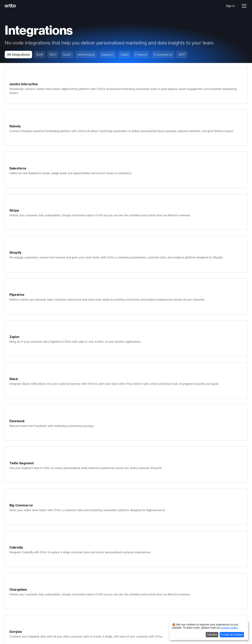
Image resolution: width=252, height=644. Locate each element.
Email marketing (86, 529)
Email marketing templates (194, 560)
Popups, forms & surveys (92, 562)
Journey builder (35, 534)
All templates (185, 566)
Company (132, 529)
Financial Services (37, 592)
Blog (129, 577)
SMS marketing (86, 534)
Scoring (81, 568)
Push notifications (87, 540)
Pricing (30, 566)
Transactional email (88, 579)
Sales (180, 540)
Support (182, 534)
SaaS (29, 586)
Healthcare (33, 597)
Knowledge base (87, 551)
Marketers (183, 529)
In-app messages (87, 557)
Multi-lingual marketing (90, 584)
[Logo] (19, 6)
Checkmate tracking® (90, 573)
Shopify (181, 586)
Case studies (135, 571)
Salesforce (184, 581)
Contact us (133, 545)
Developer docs (136, 566)
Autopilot (31, 629)
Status (130, 588)
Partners (132, 540)
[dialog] (209, 631)
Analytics (31, 545)
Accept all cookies (232, 635)
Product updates (137, 582)
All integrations (186, 592)
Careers (131, 534)
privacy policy (229, 628)
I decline (212, 635)
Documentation (136, 560)
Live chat (82, 545)
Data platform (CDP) (39, 529)
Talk (28, 540)
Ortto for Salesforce (89, 595)
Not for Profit (34, 603)
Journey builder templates (193, 555)
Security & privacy (88, 590)
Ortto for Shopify (87, 601)
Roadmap (132, 594)
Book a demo (34, 571)
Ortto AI (31, 551)
